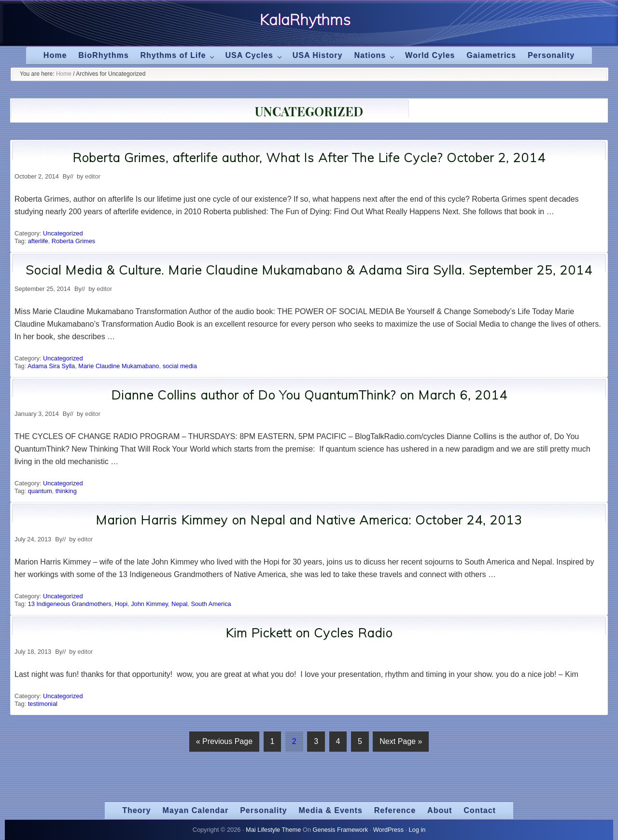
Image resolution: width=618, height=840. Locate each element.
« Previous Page (224, 743)
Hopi (121, 604)
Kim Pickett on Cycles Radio (309, 633)
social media (180, 366)
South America (211, 604)
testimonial (43, 704)
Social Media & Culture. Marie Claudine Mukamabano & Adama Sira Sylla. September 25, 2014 (309, 270)
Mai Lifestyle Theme (273, 830)
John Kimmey (149, 604)
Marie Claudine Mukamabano (119, 366)
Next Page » (400, 743)
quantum (40, 491)
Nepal (179, 604)
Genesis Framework (341, 830)
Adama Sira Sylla (51, 366)
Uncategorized (63, 233)
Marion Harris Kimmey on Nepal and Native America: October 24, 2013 (309, 520)
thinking (66, 491)
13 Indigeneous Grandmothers (70, 604)
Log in (417, 830)
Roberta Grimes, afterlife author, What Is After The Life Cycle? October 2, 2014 (309, 158)
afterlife (38, 241)
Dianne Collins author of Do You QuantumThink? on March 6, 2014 (309, 395)
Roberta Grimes (73, 241)
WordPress (388, 830)
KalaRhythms (305, 20)
